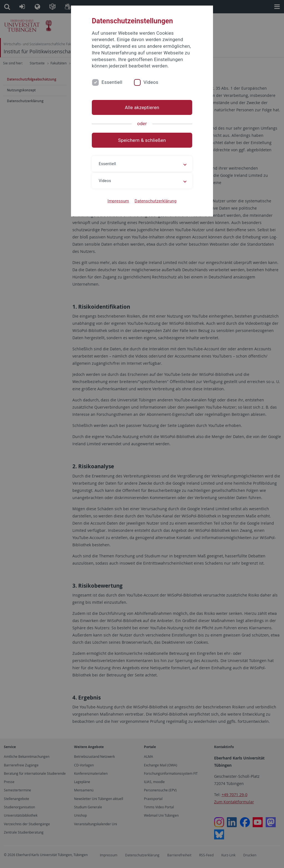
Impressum (118, 201)
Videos (151, 82)
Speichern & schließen (142, 140)
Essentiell (112, 82)
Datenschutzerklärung (155, 201)
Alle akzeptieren (142, 107)
